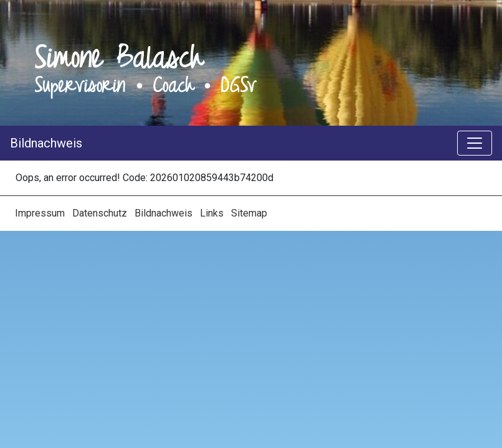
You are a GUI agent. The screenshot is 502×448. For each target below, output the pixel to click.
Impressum (41, 213)
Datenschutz (101, 213)
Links (213, 213)
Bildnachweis (46, 143)
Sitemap (249, 213)
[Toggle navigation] (475, 143)
